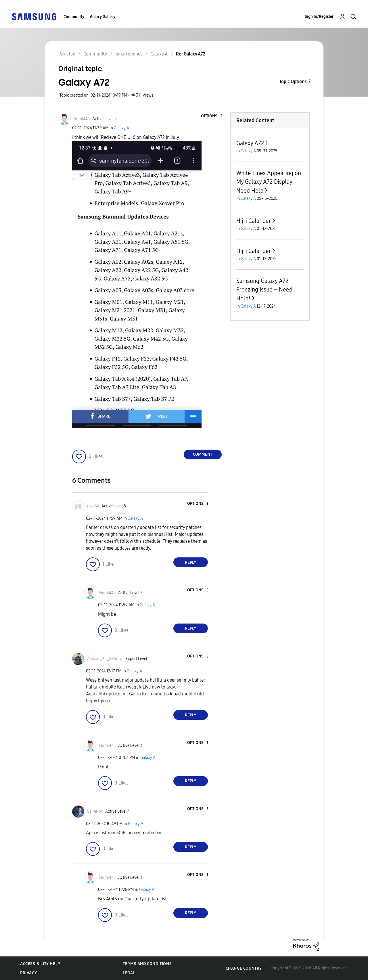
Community (74, 17)
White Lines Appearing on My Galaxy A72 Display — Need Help (269, 182)
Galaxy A (121, 128)
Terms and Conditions (147, 964)
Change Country (244, 968)
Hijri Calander (254, 221)
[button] (212, 116)
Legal (129, 973)
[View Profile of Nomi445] (82, 119)
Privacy (28, 973)
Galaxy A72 (250, 143)
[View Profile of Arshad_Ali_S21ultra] (105, 659)
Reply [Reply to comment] (190, 562)
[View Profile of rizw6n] (93, 506)
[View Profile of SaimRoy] (95, 811)
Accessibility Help (40, 964)
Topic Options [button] (293, 81)
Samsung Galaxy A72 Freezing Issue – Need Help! (264, 290)
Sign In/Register (319, 17)
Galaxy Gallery (103, 17)
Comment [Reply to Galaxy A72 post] (203, 454)
